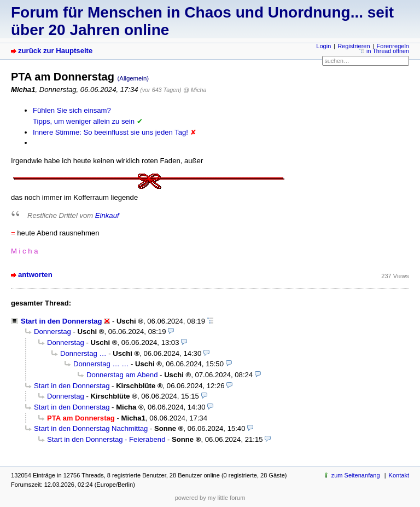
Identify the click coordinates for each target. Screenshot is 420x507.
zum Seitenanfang (356, 475)
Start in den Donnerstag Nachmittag (91, 428)
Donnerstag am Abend (122, 375)
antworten (35, 275)
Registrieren (354, 46)
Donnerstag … (83, 353)
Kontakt (399, 475)
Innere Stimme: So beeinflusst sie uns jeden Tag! (110, 132)
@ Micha (195, 90)
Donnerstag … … (101, 364)
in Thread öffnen (388, 51)
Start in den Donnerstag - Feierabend (106, 439)
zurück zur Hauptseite (55, 51)
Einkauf (107, 215)
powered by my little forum (210, 498)
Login (323, 46)
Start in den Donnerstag (62, 321)
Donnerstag (52, 332)
